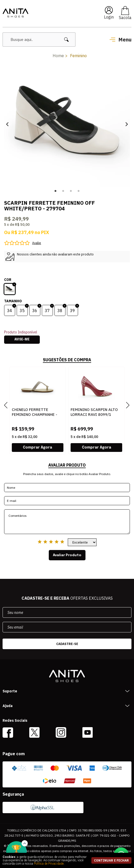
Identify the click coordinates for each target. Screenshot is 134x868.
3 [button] (71, 191)
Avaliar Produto (67, 555)
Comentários (67, 522)
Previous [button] (7, 124)
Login (109, 17)
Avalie (37, 243)
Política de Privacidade (49, 864)
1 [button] (55, 191)
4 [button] (79, 191)
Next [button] (127, 124)
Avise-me (22, 340)
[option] (67, 124)
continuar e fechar (111, 860)
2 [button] (63, 191)
